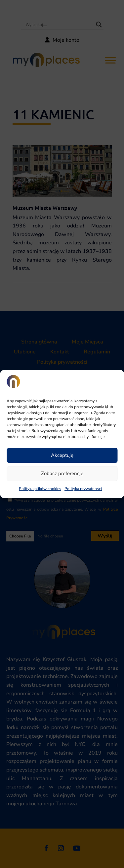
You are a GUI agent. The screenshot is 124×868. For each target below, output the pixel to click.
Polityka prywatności (83, 489)
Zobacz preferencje (62, 473)
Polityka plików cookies (40, 489)
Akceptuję (62, 455)
